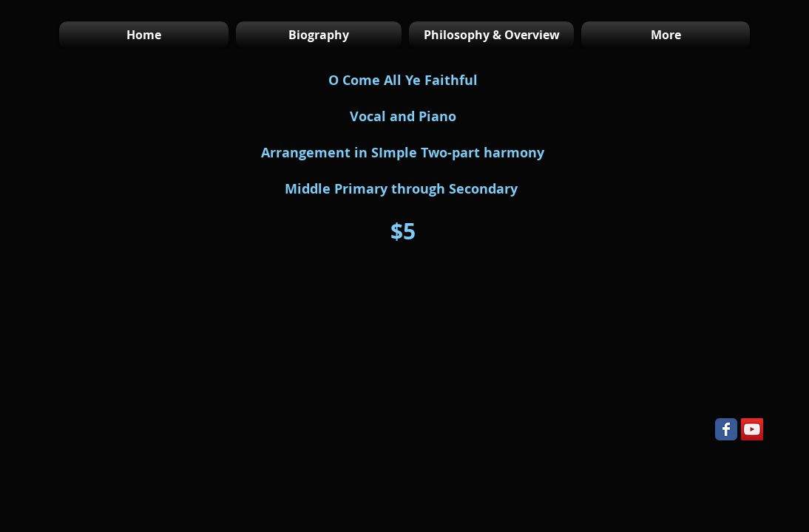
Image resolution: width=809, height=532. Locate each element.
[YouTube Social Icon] (752, 429)
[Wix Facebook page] (726, 429)
